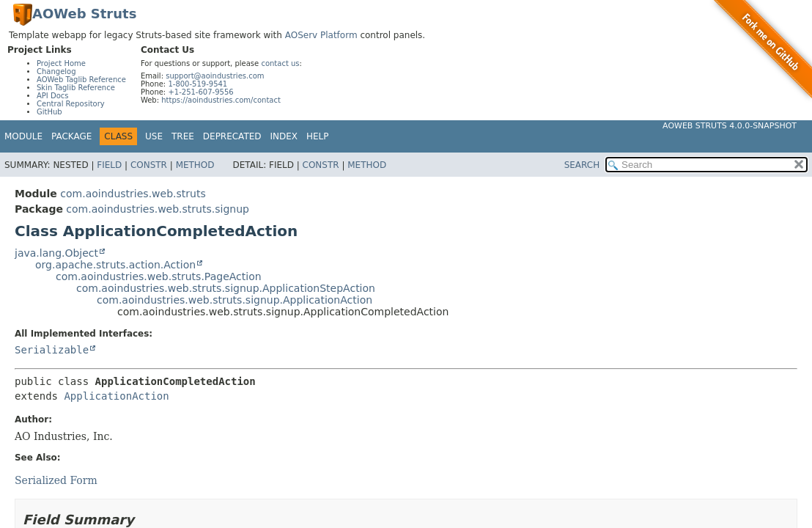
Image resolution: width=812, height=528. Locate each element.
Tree (183, 136)
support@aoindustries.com (215, 76)
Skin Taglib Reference (76, 88)
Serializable (52, 350)
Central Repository (71, 104)
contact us (280, 63)
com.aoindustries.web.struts (133, 194)
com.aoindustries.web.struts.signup (158, 209)
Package (71, 136)
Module (23, 136)
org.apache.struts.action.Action (115, 265)
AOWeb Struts (84, 14)
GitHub (49, 112)
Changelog (56, 71)
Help (318, 136)
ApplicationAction (116, 396)
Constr (149, 165)
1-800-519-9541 (198, 84)
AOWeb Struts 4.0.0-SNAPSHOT (730, 126)
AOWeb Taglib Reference (81, 80)
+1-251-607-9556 (200, 92)
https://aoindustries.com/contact (221, 100)
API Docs (53, 96)
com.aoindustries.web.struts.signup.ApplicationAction (235, 300)
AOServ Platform (321, 35)
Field (109, 165)
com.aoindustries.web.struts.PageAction (159, 276)
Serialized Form (56, 480)
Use (154, 136)
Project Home (61, 63)
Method (195, 165)
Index (284, 136)
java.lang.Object (56, 253)
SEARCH (582, 165)
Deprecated (232, 136)
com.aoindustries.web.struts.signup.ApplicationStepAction (226, 288)
